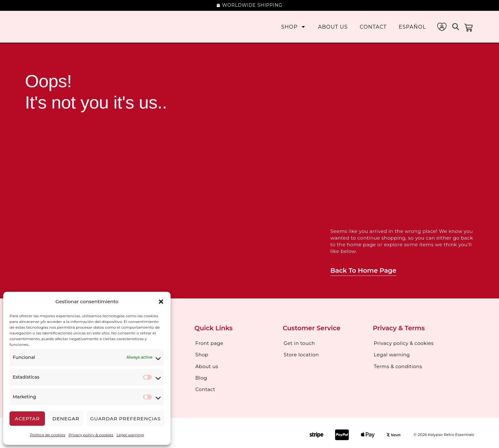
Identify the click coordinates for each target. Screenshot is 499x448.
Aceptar (27, 419)
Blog (201, 375)
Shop (293, 27)
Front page (209, 343)
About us (333, 27)
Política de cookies (48, 435)
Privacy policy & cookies (91, 435)
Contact (373, 27)
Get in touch (299, 343)
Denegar (66, 419)
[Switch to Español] (412, 27)
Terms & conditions (398, 364)
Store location (301, 354)
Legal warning (130, 435)
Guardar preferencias (125, 419)
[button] (161, 302)
